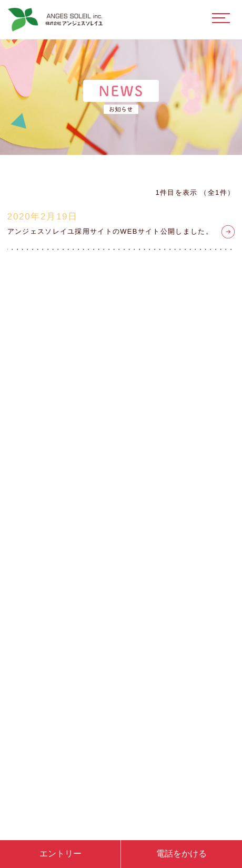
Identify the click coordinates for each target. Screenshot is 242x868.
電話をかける (181, 854)
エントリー (60, 854)
